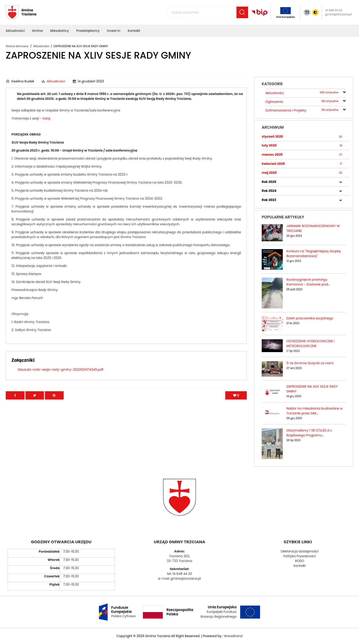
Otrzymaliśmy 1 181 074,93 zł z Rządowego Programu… (309, 433)
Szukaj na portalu (177, 10)
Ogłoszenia (302, 102)
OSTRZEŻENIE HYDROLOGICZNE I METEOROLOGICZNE (310, 344)
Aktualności (56, 81)
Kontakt (300, 566)
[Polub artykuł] (236, 400)
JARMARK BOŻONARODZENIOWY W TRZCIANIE (313, 228)
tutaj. (132, 123)
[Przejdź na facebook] (15, 400)
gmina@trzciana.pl (338, 14)
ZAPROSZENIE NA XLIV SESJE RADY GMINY (312, 389)
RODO (299, 561)
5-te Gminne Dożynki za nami (310, 363)
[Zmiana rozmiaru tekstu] (307, 12)
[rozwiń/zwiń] (344, 92)
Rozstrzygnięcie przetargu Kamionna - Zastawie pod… (308, 282)
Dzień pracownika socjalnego (310, 318)
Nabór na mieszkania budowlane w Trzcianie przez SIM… (314, 411)
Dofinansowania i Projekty (302, 110)
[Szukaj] (242, 12)
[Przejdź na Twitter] (35, 400)
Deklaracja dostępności (300, 551)
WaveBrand (233, 636)
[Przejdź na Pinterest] (54, 400)
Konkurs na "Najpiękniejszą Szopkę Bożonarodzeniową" (314, 254)
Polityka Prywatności (300, 556)
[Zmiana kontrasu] (315, 12)
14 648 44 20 (334, 10)
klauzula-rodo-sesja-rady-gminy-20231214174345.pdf (61, 374)
